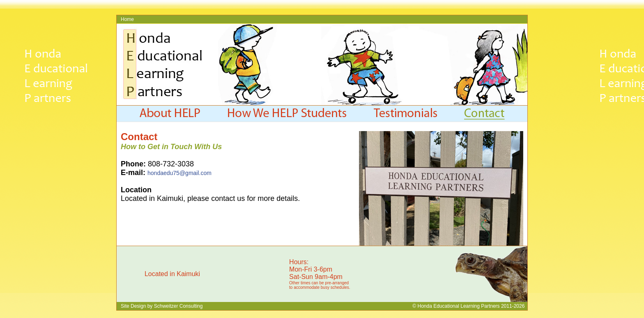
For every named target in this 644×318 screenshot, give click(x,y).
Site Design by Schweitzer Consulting (162, 306)
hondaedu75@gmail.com (179, 173)
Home (127, 19)
